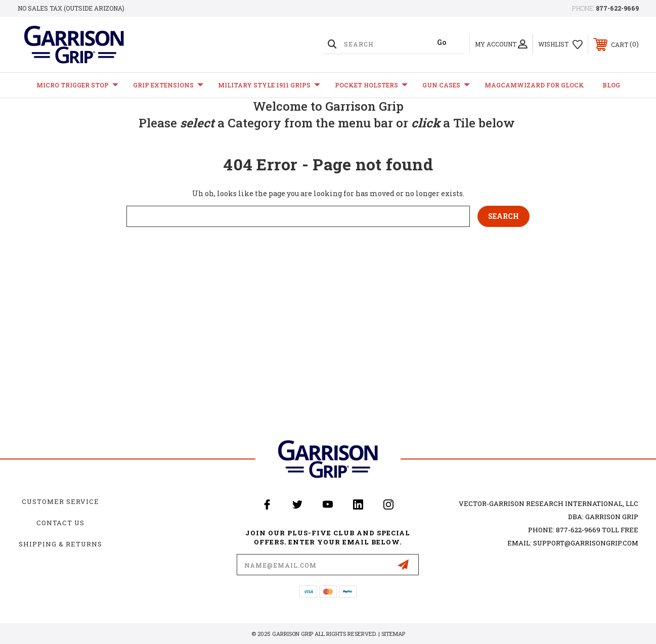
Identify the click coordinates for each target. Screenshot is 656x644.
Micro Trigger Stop (77, 85)
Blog (611, 85)
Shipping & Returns (60, 544)
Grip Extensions (168, 85)
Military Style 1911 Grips (269, 85)
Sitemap (393, 634)
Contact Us (60, 523)
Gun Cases (446, 85)
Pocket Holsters (371, 85)
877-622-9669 (617, 8)
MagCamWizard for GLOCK (534, 85)
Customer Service (60, 501)
